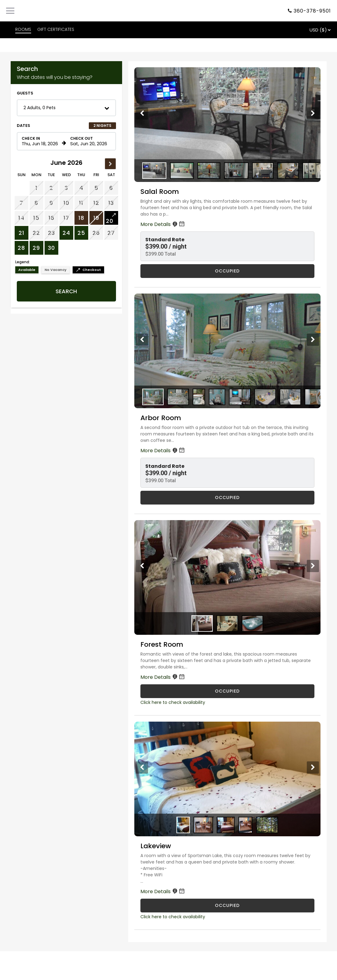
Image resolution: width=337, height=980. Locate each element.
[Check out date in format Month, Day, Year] (89, 141)
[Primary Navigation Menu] (10, 11)
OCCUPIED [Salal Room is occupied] (227, 271)
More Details (163, 224)
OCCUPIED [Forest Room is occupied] (227, 691)
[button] (66, 108)
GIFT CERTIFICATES (56, 29)
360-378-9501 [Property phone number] (312, 11)
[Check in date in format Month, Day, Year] (41, 141)
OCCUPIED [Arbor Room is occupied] (227, 497)
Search (66, 291)
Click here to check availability (173, 702)
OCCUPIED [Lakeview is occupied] (227, 905)
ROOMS (23, 29)
